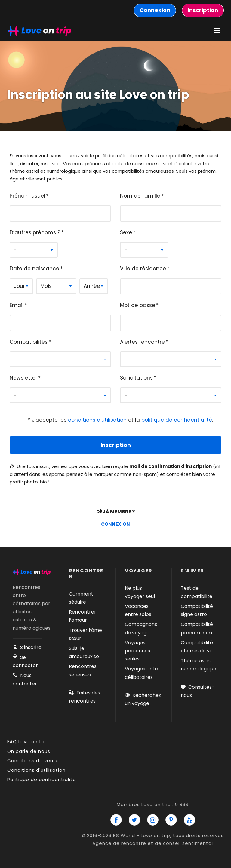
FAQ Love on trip (28, 742)
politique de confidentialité (177, 420)
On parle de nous (29, 751)
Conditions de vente (33, 760)
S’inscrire (27, 647)
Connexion (115, 524)
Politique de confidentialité (42, 779)
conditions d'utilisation (97, 420)
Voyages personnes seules (137, 651)
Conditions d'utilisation (36, 770)
